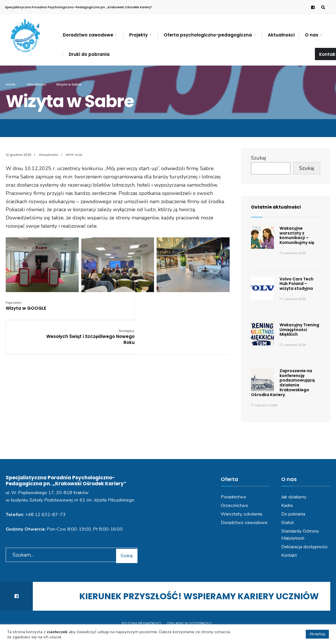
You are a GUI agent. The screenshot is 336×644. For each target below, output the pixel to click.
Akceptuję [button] (317, 634)
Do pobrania (293, 514)
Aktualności (281, 35)
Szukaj (259, 158)
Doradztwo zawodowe (88, 35)
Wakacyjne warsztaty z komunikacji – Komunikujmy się (297, 235)
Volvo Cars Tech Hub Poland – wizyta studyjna (296, 284)
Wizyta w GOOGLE (26, 306)
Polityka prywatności (142, 624)
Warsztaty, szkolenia (241, 514)
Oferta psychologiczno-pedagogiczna (208, 35)
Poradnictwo (233, 497)
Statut (288, 523)
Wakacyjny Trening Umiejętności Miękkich (299, 330)
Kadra (287, 506)
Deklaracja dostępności (304, 547)
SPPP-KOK (74, 155)
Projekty (138, 35)
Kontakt (289, 555)
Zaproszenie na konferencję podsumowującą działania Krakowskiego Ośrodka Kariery (283, 383)
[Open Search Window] (322, 7)
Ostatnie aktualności (279, 207)
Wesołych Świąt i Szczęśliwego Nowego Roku (195, 309)
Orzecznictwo (234, 506)
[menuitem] (93, 34)
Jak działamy (294, 497)
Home (11, 84)
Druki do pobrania (89, 54)
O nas (312, 35)
